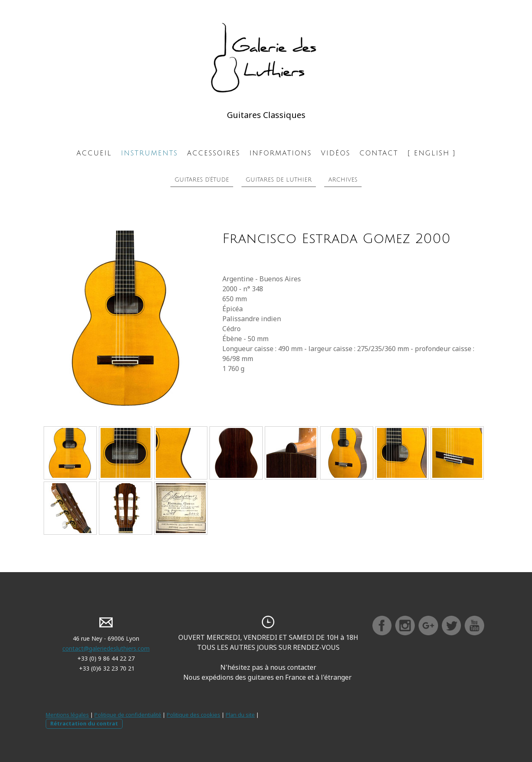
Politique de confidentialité (128, 715)
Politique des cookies (193, 715)
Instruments (149, 153)
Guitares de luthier (279, 179)
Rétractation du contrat (84, 723)
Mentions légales (67, 715)
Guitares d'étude (202, 179)
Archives (343, 179)
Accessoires (214, 153)
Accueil (94, 153)
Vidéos (336, 153)
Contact (379, 153)
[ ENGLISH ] (432, 153)
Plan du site (240, 715)
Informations (281, 153)
